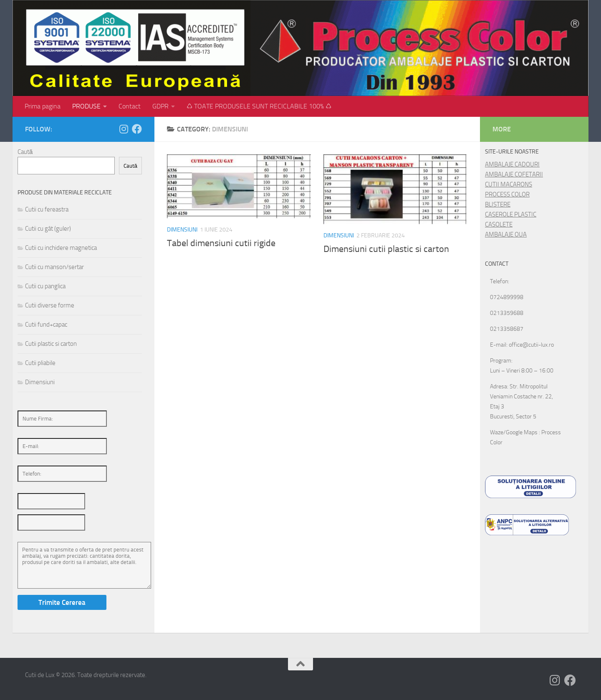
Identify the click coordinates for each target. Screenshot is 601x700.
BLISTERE (498, 204)
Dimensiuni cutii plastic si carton (386, 249)
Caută (25, 152)
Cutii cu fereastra (47, 209)
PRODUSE (86, 106)
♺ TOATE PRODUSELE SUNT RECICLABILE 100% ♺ (259, 106)
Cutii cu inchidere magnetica (61, 248)
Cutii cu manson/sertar (54, 267)
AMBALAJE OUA (506, 234)
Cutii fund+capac (46, 325)
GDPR (160, 106)
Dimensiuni (182, 230)
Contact (130, 106)
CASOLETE (499, 224)
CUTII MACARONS (509, 184)
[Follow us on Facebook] (137, 129)
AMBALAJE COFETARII (514, 174)
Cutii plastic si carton (51, 344)
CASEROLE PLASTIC (511, 214)
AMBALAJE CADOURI (512, 164)
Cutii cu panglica (45, 286)
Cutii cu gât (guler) (48, 229)
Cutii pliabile (40, 363)
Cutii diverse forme (50, 305)
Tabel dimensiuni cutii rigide (221, 243)
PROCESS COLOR (507, 194)
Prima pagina (43, 106)
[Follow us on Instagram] (124, 129)
